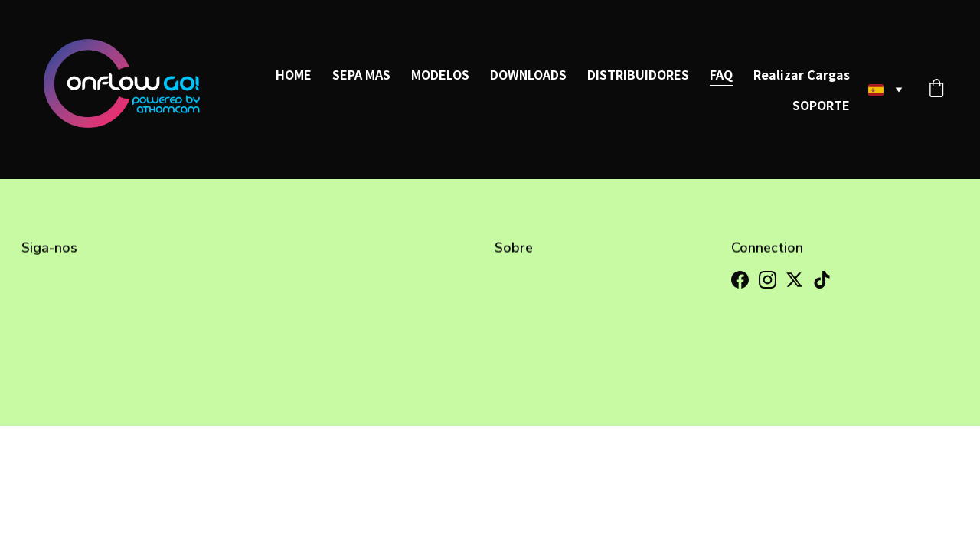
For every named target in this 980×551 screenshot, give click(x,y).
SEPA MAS (361, 74)
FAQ (721, 74)
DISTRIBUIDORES (638, 74)
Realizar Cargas (802, 74)
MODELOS (440, 74)
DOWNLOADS (528, 74)
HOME (294, 74)
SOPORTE (821, 105)
